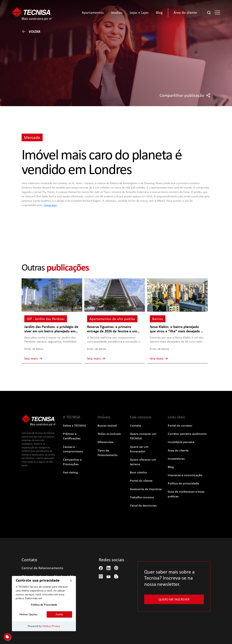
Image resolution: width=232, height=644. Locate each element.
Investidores (176, 459)
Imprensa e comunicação (185, 475)
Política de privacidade (183, 483)
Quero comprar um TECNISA (143, 436)
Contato (135, 425)
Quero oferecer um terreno (143, 462)
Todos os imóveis (109, 434)
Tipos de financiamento (108, 453)
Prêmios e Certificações (72, 436)
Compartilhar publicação (185, 95)
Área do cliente (178, 450)
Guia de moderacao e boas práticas (186, 494)
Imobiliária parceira (181, 442)
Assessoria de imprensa (146, 489)
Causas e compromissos (73, 449)
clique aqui (50, 205)
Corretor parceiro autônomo (187, 434)
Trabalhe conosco (142, 497)
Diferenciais (105, 442)
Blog (171, 467)
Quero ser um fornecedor (139, 449)
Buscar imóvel (107, 425)
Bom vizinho (138, 472)
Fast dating (70, 472)
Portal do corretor (180, 425)
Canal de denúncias (143, 505)
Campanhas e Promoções (72, 462)
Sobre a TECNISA (74, 425)
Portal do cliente (141, 480)
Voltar (31, 31)
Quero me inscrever (174, 599)
